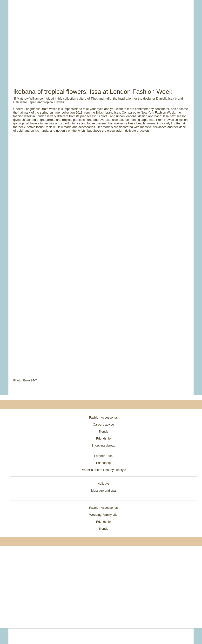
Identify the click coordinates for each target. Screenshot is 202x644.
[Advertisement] (101, 39)
